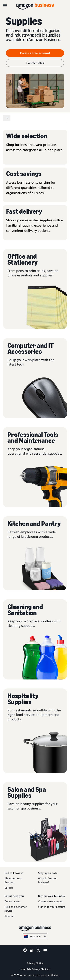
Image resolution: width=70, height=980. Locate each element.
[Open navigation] (5, 6)
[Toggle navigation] (7, 118)
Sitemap (9, 916)
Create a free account (50, 901)
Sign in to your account (52, 907)
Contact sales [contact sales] (35, 63)
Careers (9, 888)
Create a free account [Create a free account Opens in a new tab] (35, 53)
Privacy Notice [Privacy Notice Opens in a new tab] (35, 963)
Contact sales (12, 901)
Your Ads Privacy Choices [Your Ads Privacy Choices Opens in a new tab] (35, 969)
